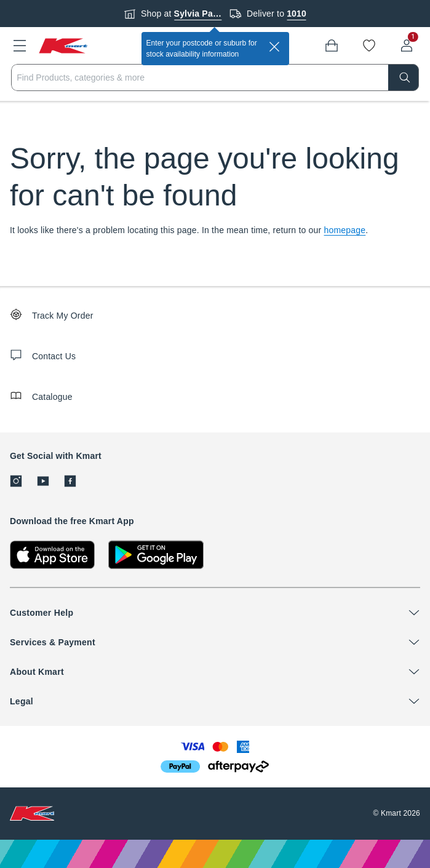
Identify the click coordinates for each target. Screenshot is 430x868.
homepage (345, 230)
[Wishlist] (369, 46)
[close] (274, 47)
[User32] (407, 46)
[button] (20, 46)
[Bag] (332, 46)
